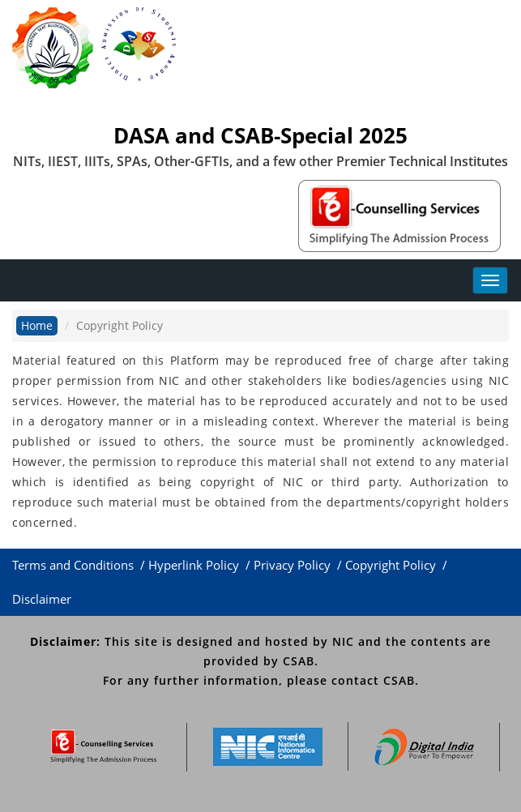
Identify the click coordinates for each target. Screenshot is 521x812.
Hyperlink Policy (195, 565)
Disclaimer (43, 599)
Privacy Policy (294, 565)
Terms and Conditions (75, 565)
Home (37, 325)
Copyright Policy (392, 565)
